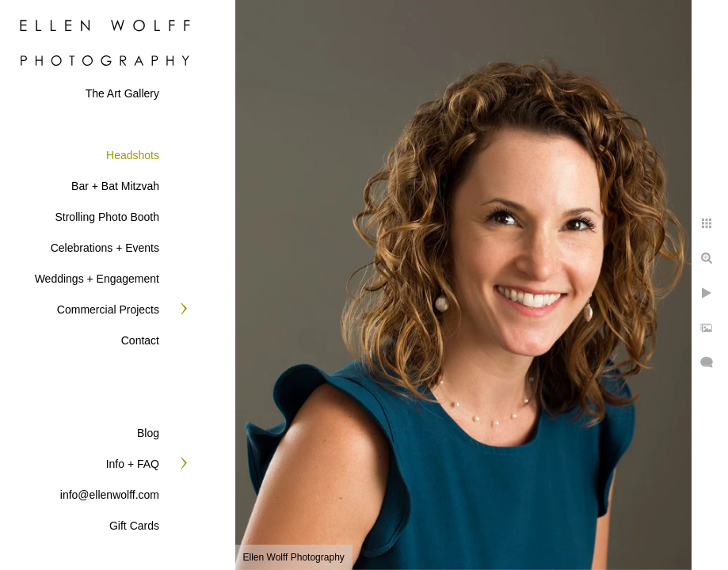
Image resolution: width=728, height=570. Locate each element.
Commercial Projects (108, 310)
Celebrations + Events (105, 248)
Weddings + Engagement (97, 279)
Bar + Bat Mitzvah (115, 186)
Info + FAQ (133, 464)
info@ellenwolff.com (110, 495)
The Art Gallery (122, 93)
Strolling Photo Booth (107, 217)
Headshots (133, 155)
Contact (140, 340)
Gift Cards (134, 526)
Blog (148, 433)
